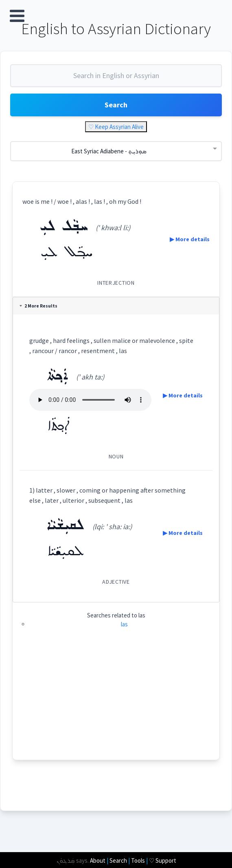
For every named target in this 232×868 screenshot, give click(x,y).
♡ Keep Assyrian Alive (116, 127)
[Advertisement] (116, 703)
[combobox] (116, 79)
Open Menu (17, 16)
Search (116, 105)
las (124, 624)
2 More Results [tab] (38, 306)
